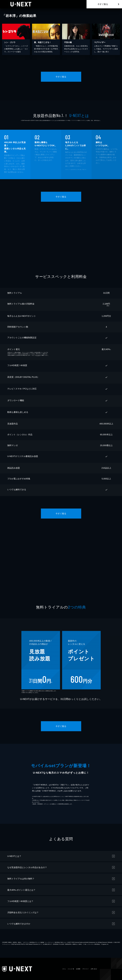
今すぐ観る (103, 4)
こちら (38, 355)
